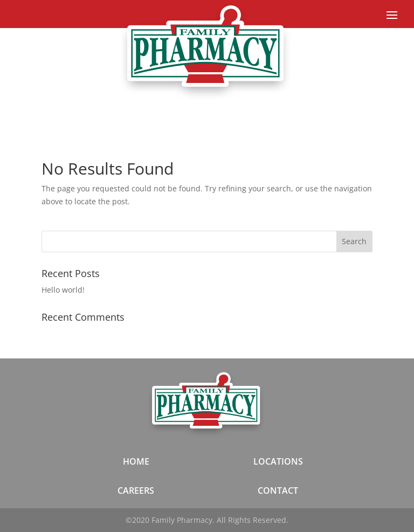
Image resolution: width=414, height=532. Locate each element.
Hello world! (63, 290)
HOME (136, 461)
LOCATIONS (278, 461)
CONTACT (278, 490)
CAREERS (136, 490)
